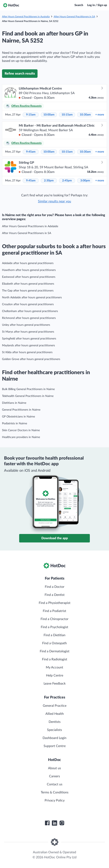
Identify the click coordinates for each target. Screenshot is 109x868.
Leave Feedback (55, 684)
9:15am (31, 115)
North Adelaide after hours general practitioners (32, 298)
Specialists (55, 730)
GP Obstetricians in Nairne (18, 417)
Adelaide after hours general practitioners (28, 263)
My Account (55, 667)
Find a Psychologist (55, 627)
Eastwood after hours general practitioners (29, 277)
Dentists (55, 722)
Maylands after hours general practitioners (28, 346)
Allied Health (55, 714)
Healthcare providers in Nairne (21, 437)
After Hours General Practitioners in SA (74, 17)
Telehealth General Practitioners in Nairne (28, 396)
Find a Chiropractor (55, 619)
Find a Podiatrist (55, 611)
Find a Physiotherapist (55, 603)
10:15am (67, 115)
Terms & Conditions (55, 792)
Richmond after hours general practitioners (29, 318)
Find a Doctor (55, 587)
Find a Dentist (55, 595)
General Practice (55, 706)
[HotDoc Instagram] (62, 823)
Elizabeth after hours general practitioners (28, 284)
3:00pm (85, 181)
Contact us (55, 784)
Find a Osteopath (55, 643)
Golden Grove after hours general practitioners (31, 359)
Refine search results (20, 74)
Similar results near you (55, 201)
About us (55, 768)
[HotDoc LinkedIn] (55, 823)
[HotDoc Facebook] (47, 823)
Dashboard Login (55, 738)
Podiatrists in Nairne (15, 424)
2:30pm (49, 181)
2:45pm (67, 181)
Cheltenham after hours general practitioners (30, 311)
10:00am (49, 115)
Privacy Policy (55, 800)
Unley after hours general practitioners (26, 325)
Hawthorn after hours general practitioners (29, 270)
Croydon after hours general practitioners (28, 304)
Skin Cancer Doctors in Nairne (21, 430)
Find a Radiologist (55, 659)
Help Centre (55, 675)
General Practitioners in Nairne (21, 410)
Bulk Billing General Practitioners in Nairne (28, 389)
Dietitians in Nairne (14, 403)
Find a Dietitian (55, 635)
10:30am (85, 115)
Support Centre (55, 746)
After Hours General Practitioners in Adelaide (30, 226)
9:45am (31, 152)
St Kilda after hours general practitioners (27, 352)
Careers (55, 776)
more (100, 115)
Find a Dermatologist (55, 651)
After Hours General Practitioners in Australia (26, 17)
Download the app (55, 538)
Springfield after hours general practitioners (29, 339)
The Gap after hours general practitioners (28, 291)
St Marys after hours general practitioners (28, 332)
